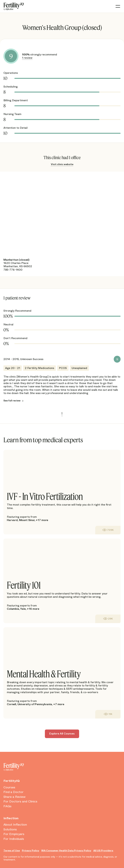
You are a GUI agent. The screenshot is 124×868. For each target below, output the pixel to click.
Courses (9, 788)
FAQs (7, 806)
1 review (27, 58)
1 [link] (62, 413)
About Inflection (15, 825)
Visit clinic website (62, 164)
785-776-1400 (13, 270)
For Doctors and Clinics (20, 802)
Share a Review (14, 797)
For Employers (14, 834)
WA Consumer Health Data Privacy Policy (66, 851)
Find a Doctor (13, 792)
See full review (12, 401)
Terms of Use (12, 851)
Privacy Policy (31, 851)
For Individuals (14, 839)
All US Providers (103, 851)
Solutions (10, 830)
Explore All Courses (62, 734)
